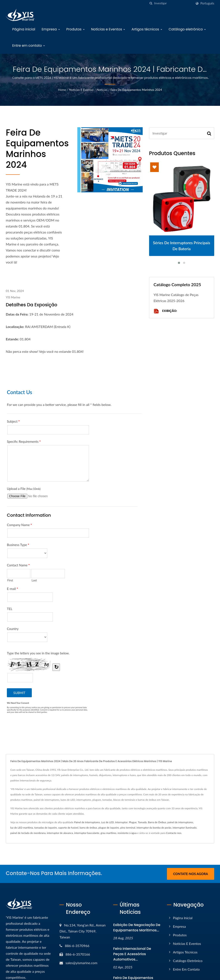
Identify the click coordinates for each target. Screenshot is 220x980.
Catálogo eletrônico (187, 29)
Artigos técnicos (147, 29)
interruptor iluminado (185, 828)
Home (62, 90)
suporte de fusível (68, 828)
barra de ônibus (88, 828)
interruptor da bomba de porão (154, 828)
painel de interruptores (180, 822)
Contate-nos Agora (191, 874)
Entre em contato (29, 46)
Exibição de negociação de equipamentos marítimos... (137, 928)
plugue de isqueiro (109, 828)
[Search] (173, 3)
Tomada (142, 822)
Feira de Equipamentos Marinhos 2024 (136, 90)
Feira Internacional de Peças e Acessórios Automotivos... (132, 954)
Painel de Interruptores (87, 822)
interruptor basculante (87, 833)
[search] (151, 3)
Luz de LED (108, 822)
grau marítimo (108, 833)
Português (207, 3)
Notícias (102, 90)
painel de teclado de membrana (28, 833)
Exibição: (165, 311)
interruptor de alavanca (60, 833)
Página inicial (24, 29)
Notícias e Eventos (108, 29)
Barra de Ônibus (157, 822)
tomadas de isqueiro (46, 828)
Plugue (133, 822)
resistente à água (127, 833)
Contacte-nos (174, 833)
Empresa (51, 29)
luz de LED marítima (22, 828)
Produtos (76, 29)
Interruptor (121, 822)
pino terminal (128, 828)
